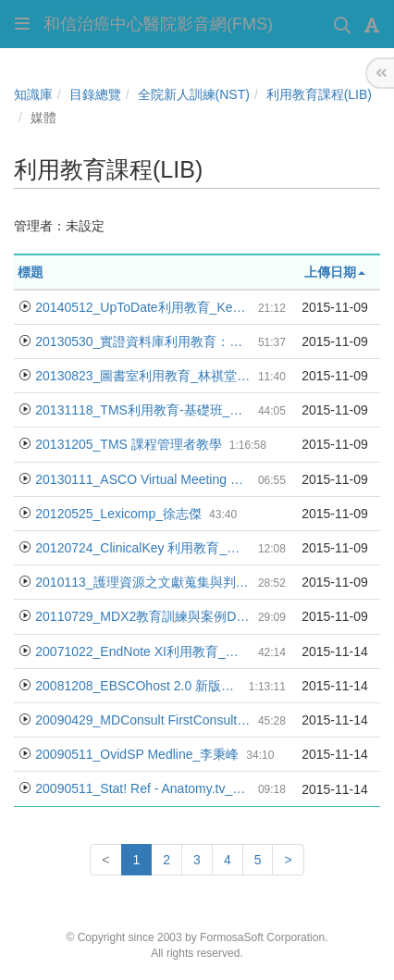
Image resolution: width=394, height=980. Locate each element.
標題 (31, 272)
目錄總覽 (95, 94)
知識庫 (33, 94)
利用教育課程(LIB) (319, 94)
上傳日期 (335, 272)
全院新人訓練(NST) (194, 94)
